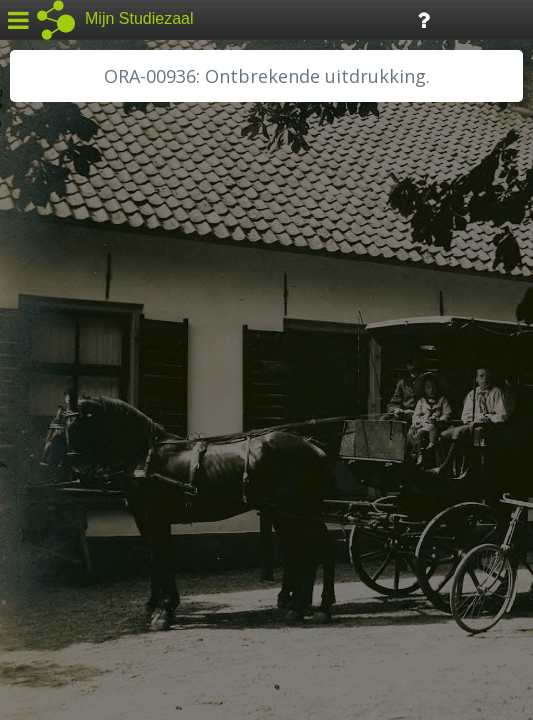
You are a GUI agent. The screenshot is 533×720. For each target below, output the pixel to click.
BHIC (43, 297)
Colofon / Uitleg (234, 571)
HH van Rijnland (79, 387)
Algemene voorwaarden (100, 596)
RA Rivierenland (78, 477)
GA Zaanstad (69, 320)
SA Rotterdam (73, 500)
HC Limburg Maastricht (104, 365)
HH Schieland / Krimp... (102, 410)
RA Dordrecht (72, 432)
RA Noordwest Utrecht (104, 455)
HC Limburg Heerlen (95, 342)
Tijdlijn (339, 18)
